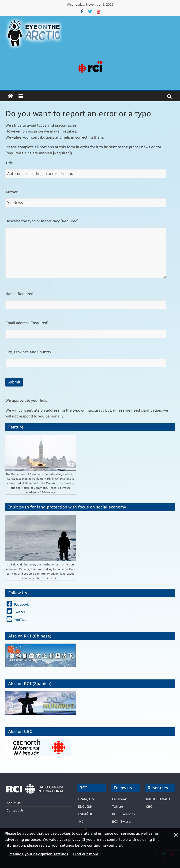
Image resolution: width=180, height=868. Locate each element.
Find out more (86, 854)
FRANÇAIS (86, 799)
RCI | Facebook (124, 814)
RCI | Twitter (122, 821)
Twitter (118, 806)
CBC (149, 806)
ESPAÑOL (85, 814)
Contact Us (15, 810)
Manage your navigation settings (39, 854)
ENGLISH (85, 806)
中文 (81, 821)
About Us (14, 803)
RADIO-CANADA (158, 799)
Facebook (119, 799)
